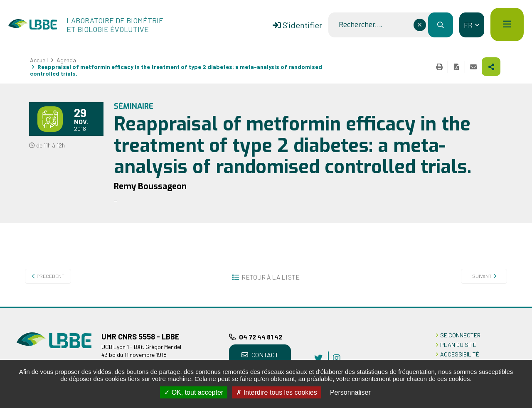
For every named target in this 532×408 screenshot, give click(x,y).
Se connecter (460, 335)
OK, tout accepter (194, 392)
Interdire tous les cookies (276, 392)
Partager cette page (491, 67)
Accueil (39, 60)
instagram (337, 358)
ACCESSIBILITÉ (460, 354)
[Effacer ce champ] (420, 25)
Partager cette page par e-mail (473, 67)
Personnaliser (350, 392)
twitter (318, 358)
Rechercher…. (361, 25)
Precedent (50, 276)
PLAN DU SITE (458, 345)
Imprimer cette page (439, 67)
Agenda (66, 60)
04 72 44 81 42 (261, 337)
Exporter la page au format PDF (456, 67)
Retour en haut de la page (513, 307)
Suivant (482, 276)
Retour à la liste (271, 277)
